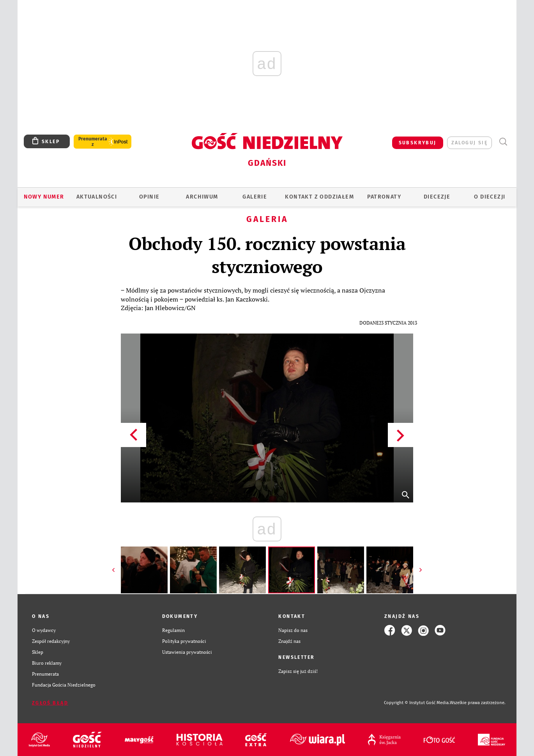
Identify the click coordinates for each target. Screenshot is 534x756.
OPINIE (149, 197)
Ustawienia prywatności (187, 652)
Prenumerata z (93, 142)
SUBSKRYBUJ (418, 143)
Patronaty (384, 197)
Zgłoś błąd (50, 703)
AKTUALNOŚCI (97, 197)
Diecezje (437, 197)
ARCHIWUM (202, 197)
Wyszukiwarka (503, 142)
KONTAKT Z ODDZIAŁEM (319, 197)
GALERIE (255, 197)
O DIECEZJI (490, 197)
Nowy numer (44, 197)
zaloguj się (469, 143)
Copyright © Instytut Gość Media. (417, 703)
